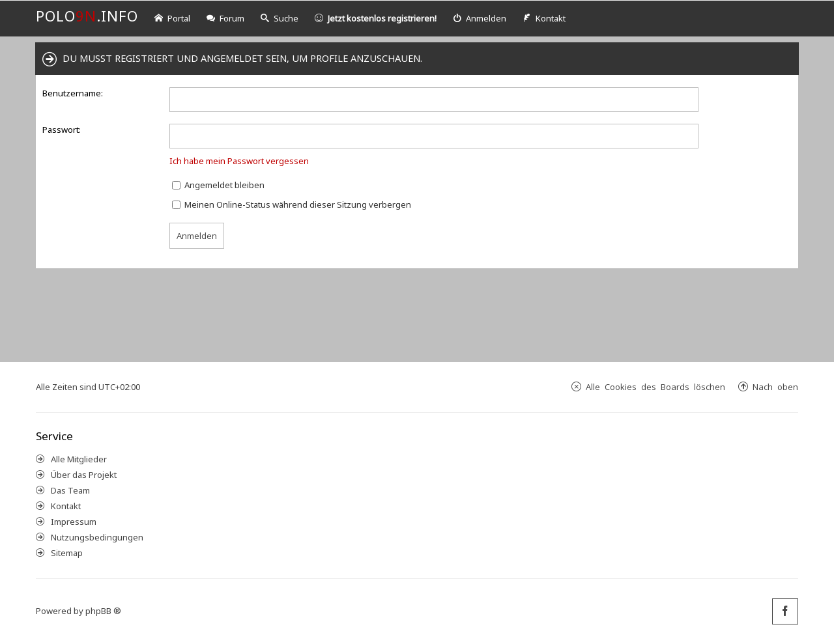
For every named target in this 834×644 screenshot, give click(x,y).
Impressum (74, 522)
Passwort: (62, 130)
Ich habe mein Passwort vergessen (239, 161)
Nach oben (775, 386)
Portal (172, 18)
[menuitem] (480, 19)
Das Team (70, 490)
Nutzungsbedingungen (97, 537)
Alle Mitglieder (79, 459)
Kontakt (66, 506)
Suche (280, 18)
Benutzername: (73, 93)
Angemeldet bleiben (218, 185)
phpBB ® (103, 611)
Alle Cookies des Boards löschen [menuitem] (655, 386)
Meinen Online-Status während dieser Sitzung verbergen (292, 204)
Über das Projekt (84, 475)
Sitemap (67, 553)
